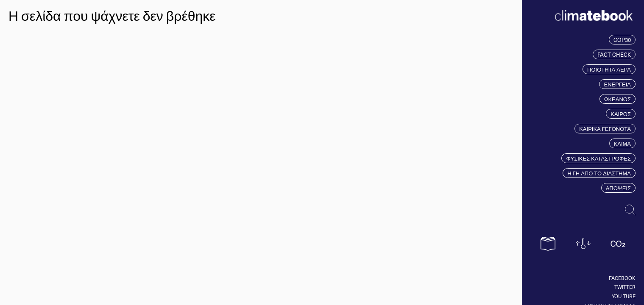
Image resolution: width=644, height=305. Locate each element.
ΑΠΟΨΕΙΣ (618, 188)
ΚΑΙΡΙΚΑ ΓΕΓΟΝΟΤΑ (605, 129)
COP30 (622, 40)
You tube (624, 296)
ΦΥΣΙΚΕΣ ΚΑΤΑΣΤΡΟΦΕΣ (598, 158)
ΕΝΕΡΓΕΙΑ (617, 84)
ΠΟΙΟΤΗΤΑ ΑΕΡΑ (609, 69)
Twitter (625, 287)
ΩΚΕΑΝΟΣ (618, 99)
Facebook (622, 278)
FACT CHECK (614, 54)
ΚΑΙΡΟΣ (621, 114)
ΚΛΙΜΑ (622, 143)
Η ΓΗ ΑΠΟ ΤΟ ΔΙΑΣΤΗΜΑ (599, 173)
